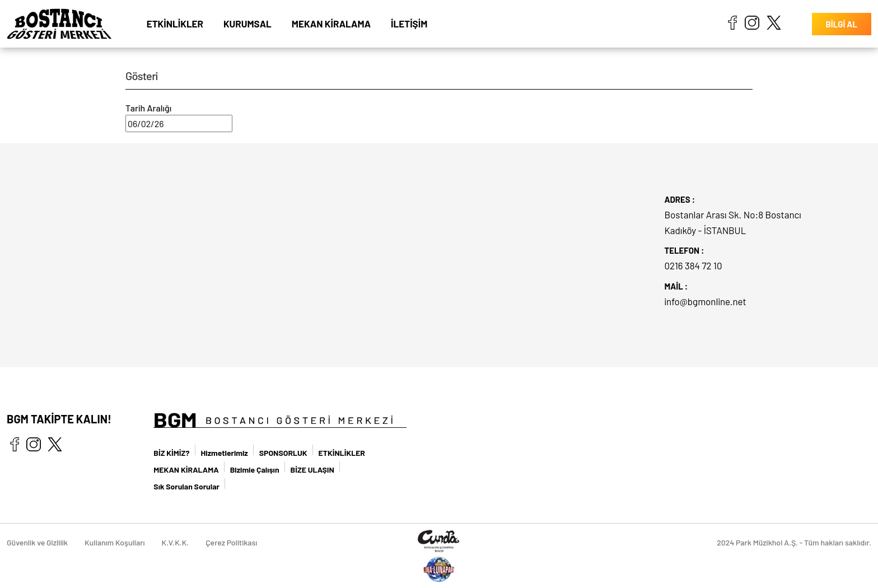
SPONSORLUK (283, 453)
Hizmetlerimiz (225, 453)
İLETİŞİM (409, 24)
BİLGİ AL (842, 24)
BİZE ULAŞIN (312, 470)
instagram (752, 22)
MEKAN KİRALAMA (331, 24)
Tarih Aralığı (148, 108)
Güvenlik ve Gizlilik (37, 542)
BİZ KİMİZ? (171, 453)
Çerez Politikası (231, 542)
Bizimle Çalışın (255, 470)
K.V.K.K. (176, 542)
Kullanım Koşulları (115, 542)
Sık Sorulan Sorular (186, 486)
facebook (732, 22)
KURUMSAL (247, 24)
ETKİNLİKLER (175, 24)
